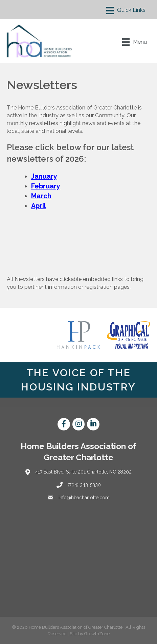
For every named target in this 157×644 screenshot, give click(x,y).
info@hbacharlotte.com (84, 498)
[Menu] (126, 11)
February (46, 186)
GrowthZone (97, 634)
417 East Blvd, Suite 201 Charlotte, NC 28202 (83, 472)
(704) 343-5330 (84, 485)
